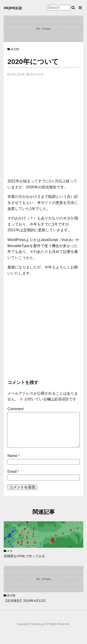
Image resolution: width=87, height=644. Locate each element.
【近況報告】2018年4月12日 (25, 601)
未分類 (15, 49)
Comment (15, 409)
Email (12, 472)
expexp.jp (13, 8)
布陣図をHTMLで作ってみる (24, 556)
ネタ (10, 551)
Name (12, 456)
